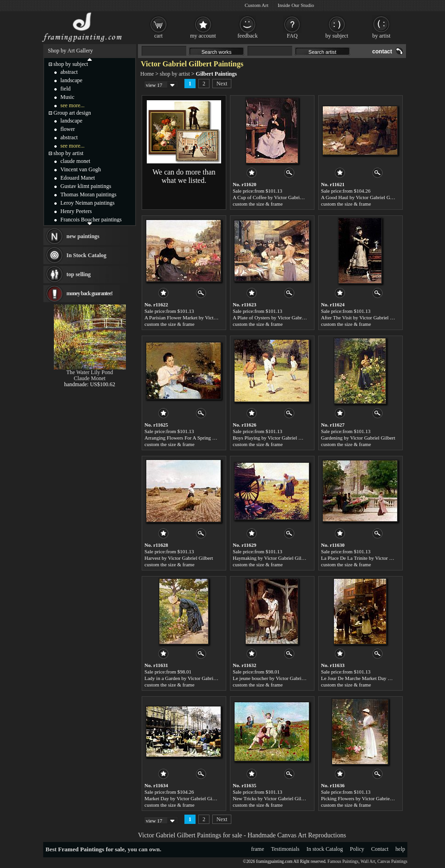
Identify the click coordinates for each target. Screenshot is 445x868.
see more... (72, 105)
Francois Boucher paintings (91, 220)
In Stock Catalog (86, 255)
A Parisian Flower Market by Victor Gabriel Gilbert (197, 317)
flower (68, 129)
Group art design (72, 113)
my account (203, 36)
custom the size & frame (258, 204)
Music (67, 97)
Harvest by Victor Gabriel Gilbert (179, 558)
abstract (69, 72)
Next (222, 84)
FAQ (292, 36)
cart (158, 36)
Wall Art (368, 862)
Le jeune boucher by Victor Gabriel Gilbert (277, 678)
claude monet (75, 161)
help (400, 849)
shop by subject (71, 64)
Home (147, 74)
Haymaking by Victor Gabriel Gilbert (271, 558)
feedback (247, 36)
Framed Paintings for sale (91, 849)
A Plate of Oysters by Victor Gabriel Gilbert (278, 317)
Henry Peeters (76, 211)
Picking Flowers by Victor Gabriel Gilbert (364, 798)
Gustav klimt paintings (86, 186)
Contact (380, 849)
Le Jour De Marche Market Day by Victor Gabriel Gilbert (380, 678)
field (65, 89)
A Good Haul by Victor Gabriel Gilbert (361, 197)
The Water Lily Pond (90, 372)
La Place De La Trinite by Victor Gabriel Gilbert (371, 558)
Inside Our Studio (296, 5)
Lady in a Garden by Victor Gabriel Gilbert (189, 678)
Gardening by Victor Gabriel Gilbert (358, 438)
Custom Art (257, 5)
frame (258, 849)
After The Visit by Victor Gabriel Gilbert (363, 317)
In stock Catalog (325, 849)
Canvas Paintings (392, 862)
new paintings (83, 236)
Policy (357, 849)
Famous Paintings (343, 862)
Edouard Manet (78, 178)
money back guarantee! (89, 293)
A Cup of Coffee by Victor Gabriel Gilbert (276, 197)
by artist (382, 36)
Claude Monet (90, 378)
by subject (337, 36)
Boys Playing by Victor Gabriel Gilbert (273, 438)
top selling (79, 274)
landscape (71, 80)
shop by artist (175, 74)
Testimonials (285, 849)
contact (382, 52)
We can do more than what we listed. (184, 176)
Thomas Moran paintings (88, 194)
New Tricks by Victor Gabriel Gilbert (271, 798)
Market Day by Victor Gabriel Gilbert (183, 798)
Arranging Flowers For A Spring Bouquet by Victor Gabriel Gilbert (213, 438)
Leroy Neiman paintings (88, 203)
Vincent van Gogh (81, 169)
